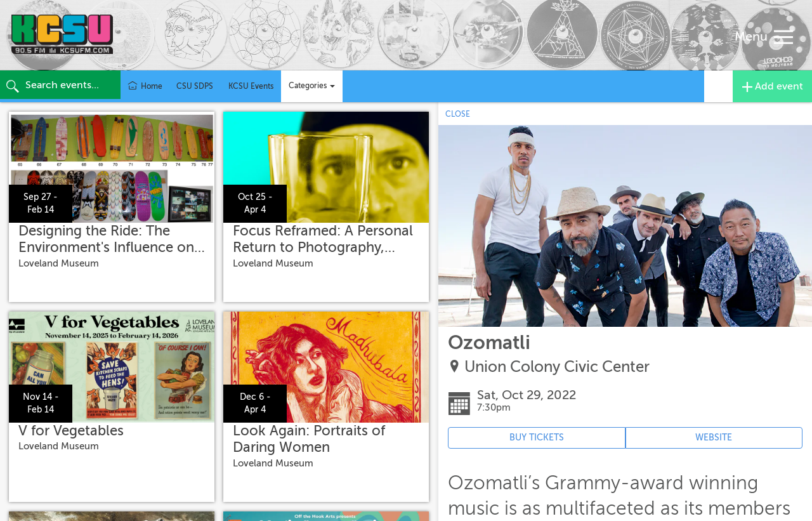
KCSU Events (251, 86)
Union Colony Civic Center (557, 367)
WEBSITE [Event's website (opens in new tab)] (714, 438)
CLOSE (458, 114)
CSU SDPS (195, 86)
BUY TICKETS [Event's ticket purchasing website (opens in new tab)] (537, 438)
